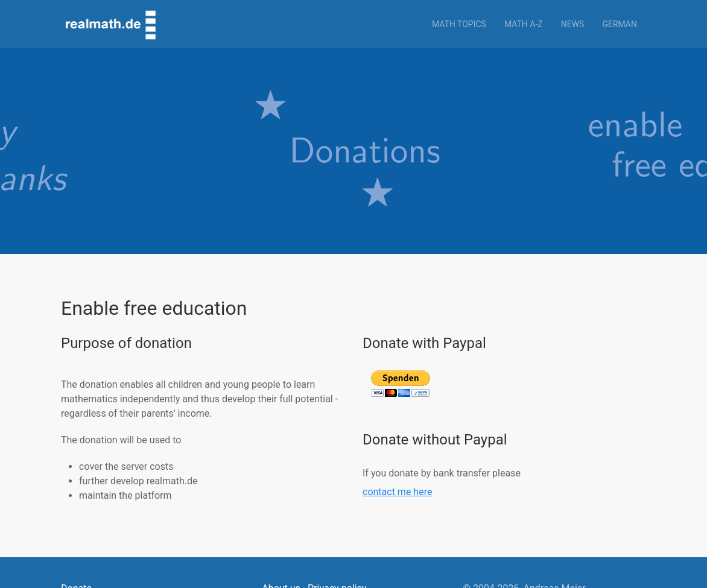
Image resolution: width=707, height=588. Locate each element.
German (620, 24)
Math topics (459, 24)
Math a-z (524, 24)
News (573, 24)
